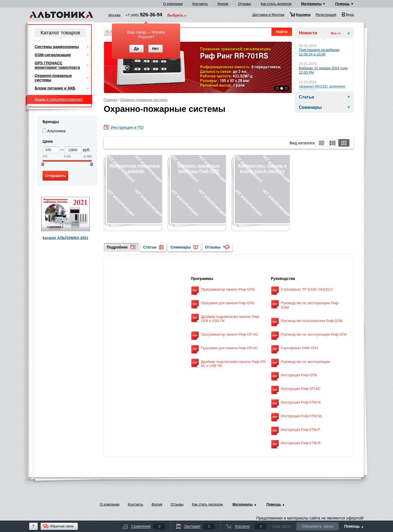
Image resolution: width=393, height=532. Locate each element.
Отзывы (245, 4)
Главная (110, 100)
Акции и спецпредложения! (59, 99)
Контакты (200, 4)
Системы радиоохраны (57, 47)
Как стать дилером (276, 4)
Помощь (342, 4)
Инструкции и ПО (127, 128)
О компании (173, 4)
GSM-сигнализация (53, 55)
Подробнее (117, 247)
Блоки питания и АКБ (55, 88)
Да (136, 49)
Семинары (181, 247)
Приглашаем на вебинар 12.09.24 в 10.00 (319, 52)
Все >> (336, 33)
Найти (282, 32)
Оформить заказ (318, 526)
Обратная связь (62, 526)
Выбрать (175, 16)
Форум (223, 4)
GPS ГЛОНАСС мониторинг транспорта (57, 65)
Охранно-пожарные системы (144, 100)
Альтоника (56, 131)
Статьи (150, 247)
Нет (155, 49)
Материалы (311, 4)
